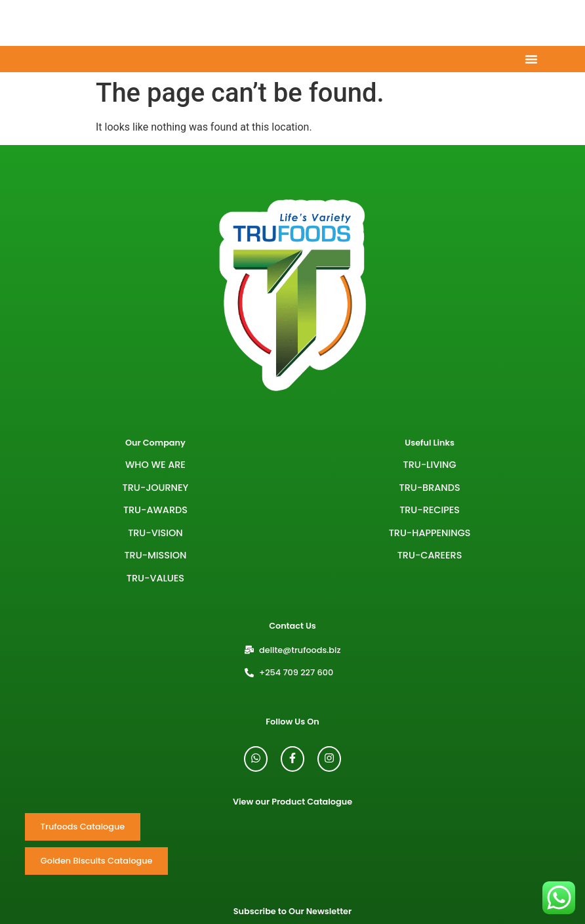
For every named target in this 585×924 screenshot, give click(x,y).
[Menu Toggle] (531, 59)
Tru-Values (155, 578)
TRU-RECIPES (430, 510)
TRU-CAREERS (430, 555)
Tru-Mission (155, 555)
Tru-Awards (155, 510)
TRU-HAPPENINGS (430, 533)
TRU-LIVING (430, 465)
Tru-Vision (155, 533)
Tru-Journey (156, 488)
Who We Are (155, 465)
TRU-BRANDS (430, 488)
